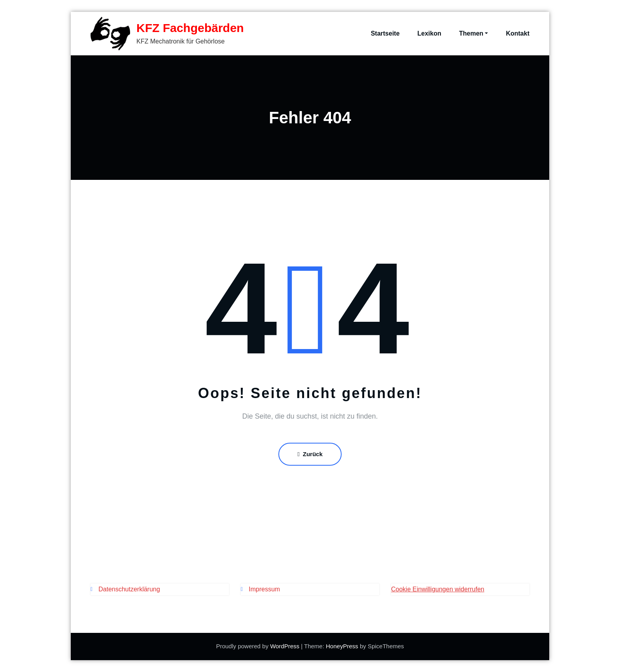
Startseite (385, 33)
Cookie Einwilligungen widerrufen (438, 589)
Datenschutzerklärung (129, 589)
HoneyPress (342, 646)
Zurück (310, 454)
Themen (474, 33)
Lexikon (429, 33)
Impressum (264, 589)
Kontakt (518, 33)
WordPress (285, 646)
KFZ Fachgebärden (190, 28)
